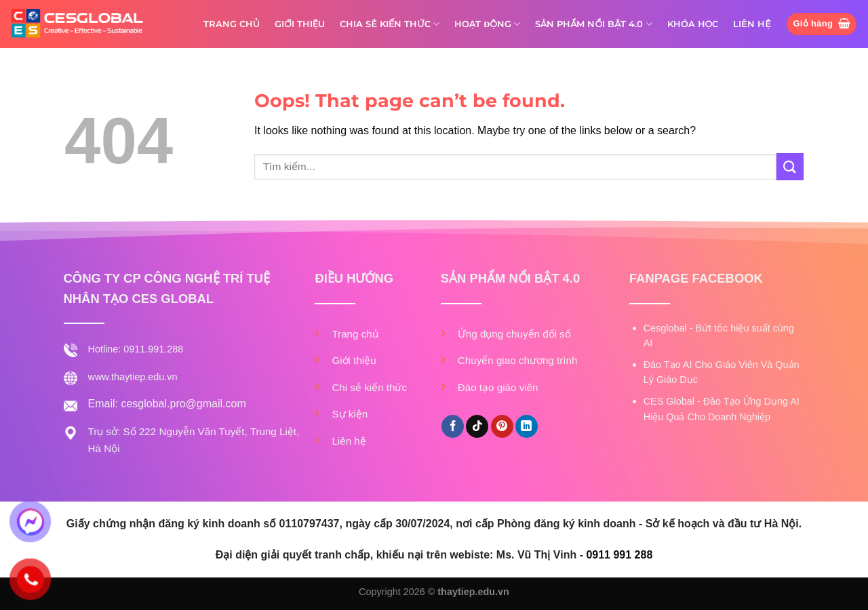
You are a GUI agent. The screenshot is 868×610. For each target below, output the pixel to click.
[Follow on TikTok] (477, 426)
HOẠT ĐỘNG (487, 24)
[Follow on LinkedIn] (527, 426)
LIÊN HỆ (752, 24)
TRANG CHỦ (232, 24)
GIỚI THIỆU (300, 24)
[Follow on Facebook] (453, 426)
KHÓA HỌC (693, 24)
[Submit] (790, 166)
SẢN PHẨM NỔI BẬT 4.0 (593, 24)
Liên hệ (349, 441)
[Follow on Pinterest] (502, 426)
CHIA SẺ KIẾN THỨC (390, 24)
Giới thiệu (354, 360)
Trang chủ (355, 334)
